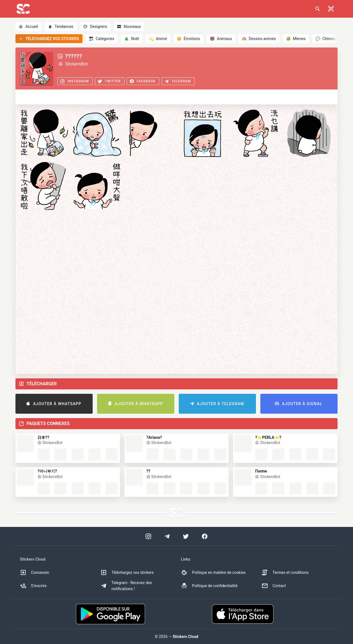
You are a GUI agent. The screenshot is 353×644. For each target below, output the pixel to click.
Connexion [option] (34, 572)
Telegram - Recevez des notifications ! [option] (126, 586)
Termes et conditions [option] (285, 572)
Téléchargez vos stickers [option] (127, 572)
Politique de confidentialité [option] (209, 586)
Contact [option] (274, 586)
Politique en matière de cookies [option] (213, 572)
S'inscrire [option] (33, 586)
